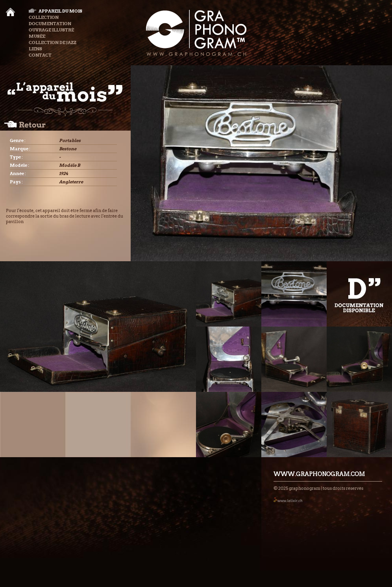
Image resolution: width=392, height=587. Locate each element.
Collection (44, 17)
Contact (40, 55)
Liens (35, 49)
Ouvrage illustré (51, 30)
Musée (37, 36)
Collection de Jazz (53, 42)
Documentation (50, 24)
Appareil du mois (55, 11)
